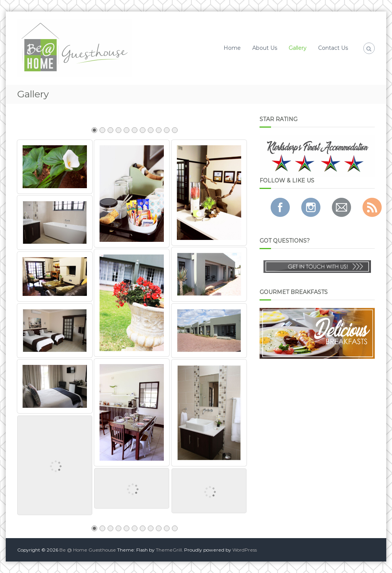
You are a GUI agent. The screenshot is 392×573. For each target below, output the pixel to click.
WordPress (245, 550)
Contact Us (333, 48)
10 (166, 132)
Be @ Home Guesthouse (88, 550)
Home (232, 48)
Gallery (298, 48)
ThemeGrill (169, 550)
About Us (265, 48)
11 (174, 132)
